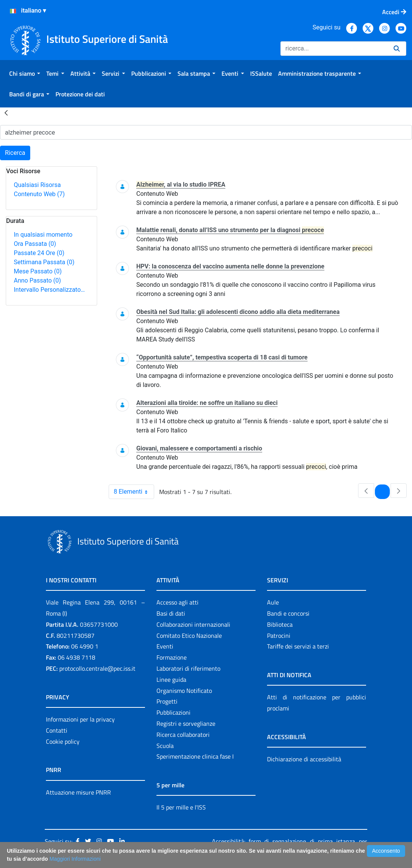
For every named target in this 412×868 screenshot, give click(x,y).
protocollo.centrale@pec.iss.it (97, 668)
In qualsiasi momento (43, 235)
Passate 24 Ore (39, 253)
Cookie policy (63, 741)
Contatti (57, 730)
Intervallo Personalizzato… (49, 290)
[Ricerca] (334, 49)
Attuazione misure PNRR (78, 792)
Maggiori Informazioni (75, 859)
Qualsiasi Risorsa (37, 185)
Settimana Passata (44, 262)
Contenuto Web (39, 194)
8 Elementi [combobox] (134, 492)
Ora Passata (35, 244)
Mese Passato (38, 271)
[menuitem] (25, 73)
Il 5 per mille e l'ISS (181, 807)
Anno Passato (37, 280)
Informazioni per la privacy (80, 719)
